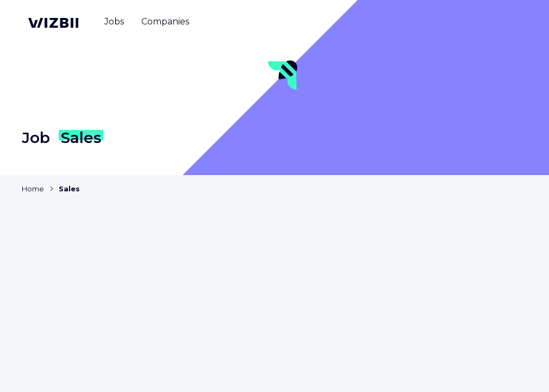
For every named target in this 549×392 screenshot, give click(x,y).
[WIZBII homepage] (53, 23)
